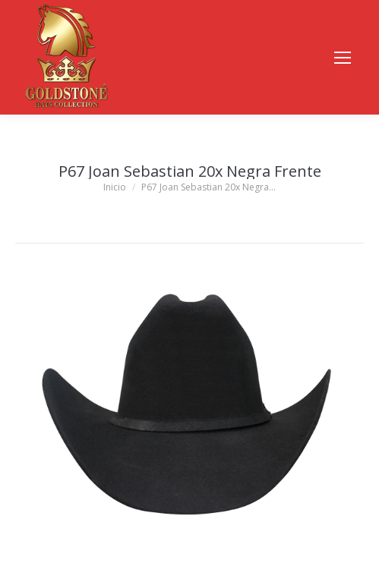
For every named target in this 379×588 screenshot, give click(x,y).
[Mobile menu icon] (343, 58)
